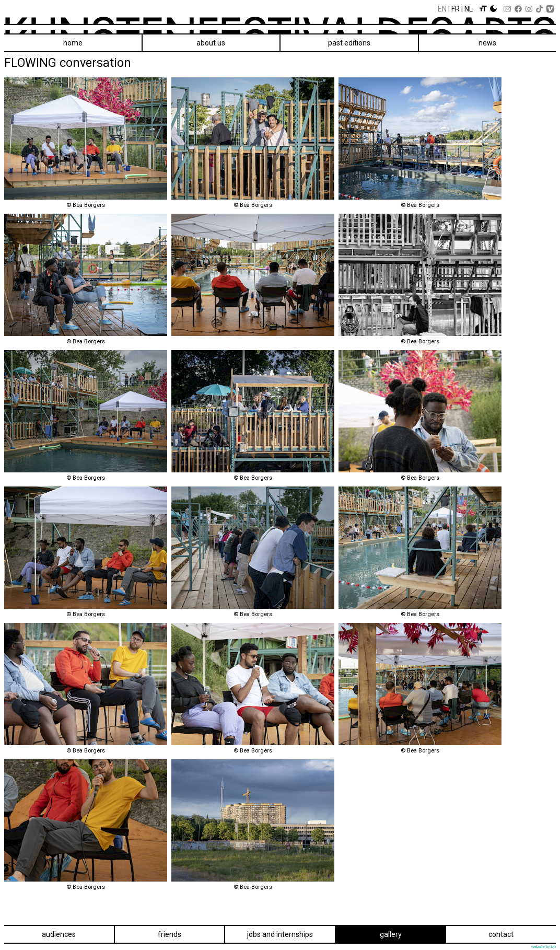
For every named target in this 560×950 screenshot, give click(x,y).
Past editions (349, 43)
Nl (469, 9)
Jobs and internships (280, 934)
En (442, 9)
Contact (501, 934)
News (487, 43)
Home (73, 43)
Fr (456, 9)
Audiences (59, 934)
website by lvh (544, 947)
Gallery (391, 934)
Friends (170, 934)
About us (211, 43)
